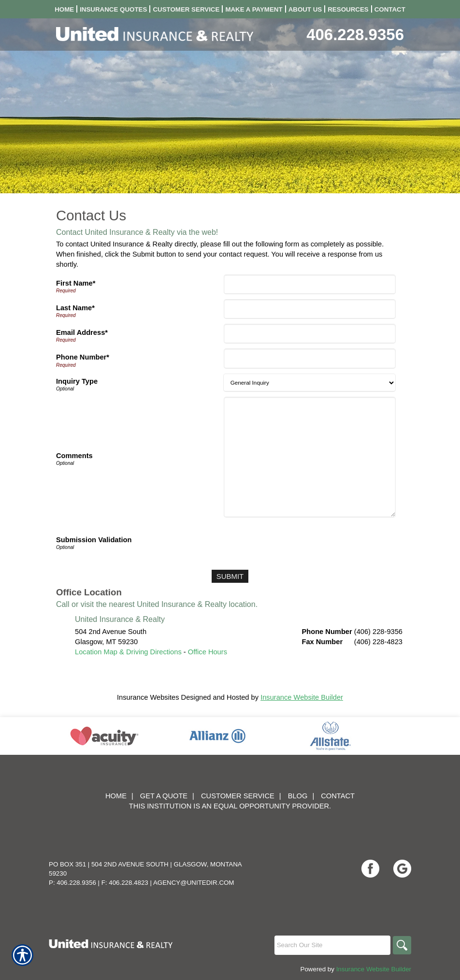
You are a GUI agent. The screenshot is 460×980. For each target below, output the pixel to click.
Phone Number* (83, 357)
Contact (338, 796)
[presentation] (299, 541)
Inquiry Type (77, 381)
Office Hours (208, 651)
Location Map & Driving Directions (128, 651)
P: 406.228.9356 (72, 883)
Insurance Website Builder (302, 697)
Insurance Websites (148, 697)
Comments (74, 456)
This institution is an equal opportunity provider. (230, 806)
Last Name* (75, 308)
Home (116, 796)
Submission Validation (94, 540)
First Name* (76, 283)
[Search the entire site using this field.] (331, 945)
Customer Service (238, 796)
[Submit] (230, 576)
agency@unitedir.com (194, 883)
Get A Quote (164, 796)
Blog (298, 796)
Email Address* (82, 332)
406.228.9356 (355, 35)
